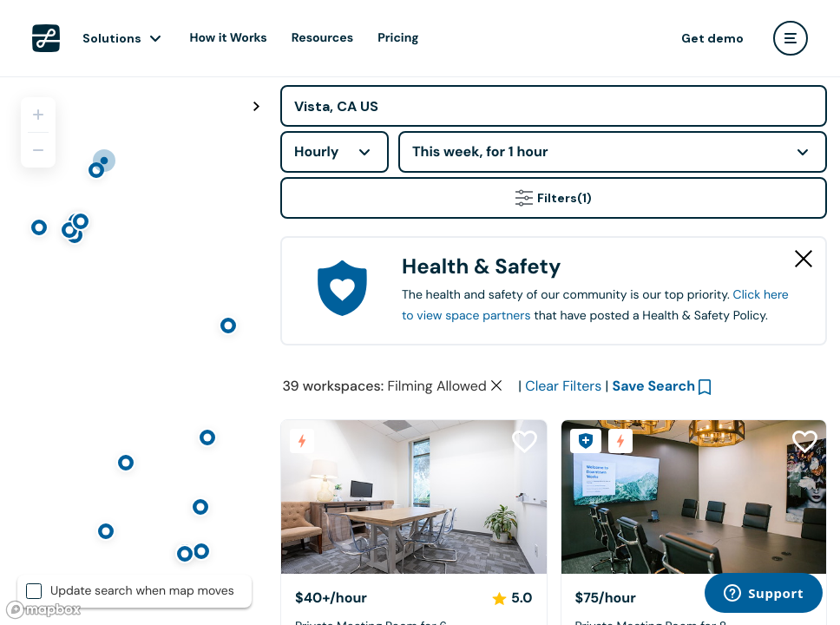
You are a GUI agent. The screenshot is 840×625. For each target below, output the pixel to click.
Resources (322, 38)
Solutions (112, 38)
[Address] (554, 106)
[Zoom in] (38, 115)
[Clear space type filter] (496, 385)
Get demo (712, 38)
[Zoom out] (38, 150)
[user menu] (791, 38)
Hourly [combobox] (317, 151)
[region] (134, 351)
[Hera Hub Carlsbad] (414, 497)
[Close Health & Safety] (804, 259)
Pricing (398, 38)
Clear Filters (563, 386)
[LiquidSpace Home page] (46, 38)
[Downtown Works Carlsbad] (694, 497)
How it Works (229, 38)
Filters (554, 198)
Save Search (654, 386)
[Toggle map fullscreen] (256, 107)
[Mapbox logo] (43, 610)
